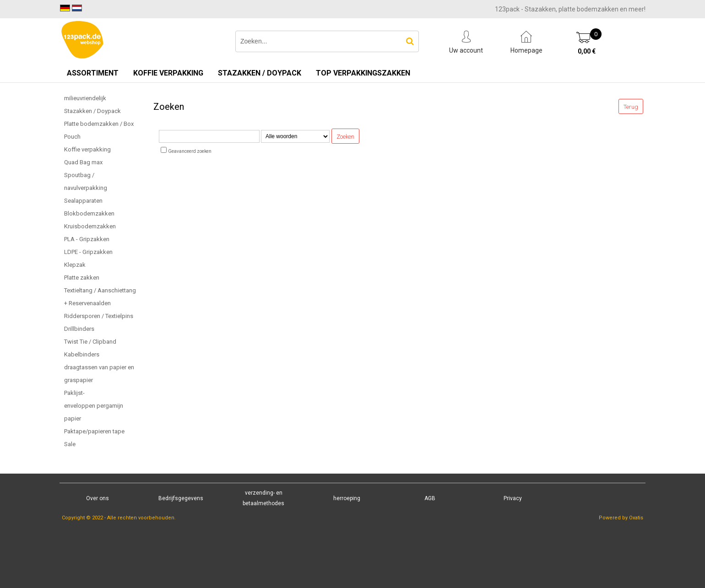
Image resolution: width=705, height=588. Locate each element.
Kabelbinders (82, 354)
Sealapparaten (83, 201)
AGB (430, 498)
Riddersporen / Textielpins (99, 316)
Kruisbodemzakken (90, 226)
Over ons (98, 498)
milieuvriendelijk (85, 98)
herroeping (347, 498)
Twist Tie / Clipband (90, 342)
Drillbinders (79, 329)
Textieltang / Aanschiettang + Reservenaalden (100, 297)
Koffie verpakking (168, 73)
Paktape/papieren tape (94, 431)
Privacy (513, 498)
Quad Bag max (83, 162)
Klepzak (75, 265)
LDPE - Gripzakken (88, 252)
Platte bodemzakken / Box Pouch (99, 130)
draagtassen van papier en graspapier (99, 374)
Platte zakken (82, 278)
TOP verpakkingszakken (363, 73)
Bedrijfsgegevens (181, 498)
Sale (70, 444)
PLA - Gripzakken (87, 239)
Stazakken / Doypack (260, 73)
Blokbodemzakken (89, 213)
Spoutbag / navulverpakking (86, 181)
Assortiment (93, 73)
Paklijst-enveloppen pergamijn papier (94, 406)
